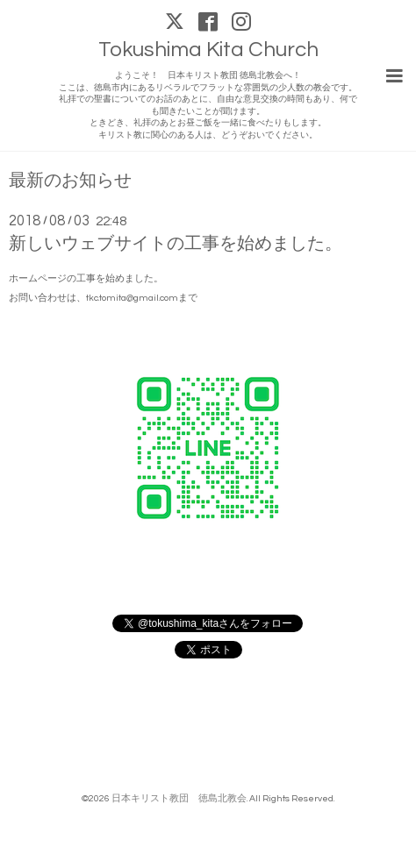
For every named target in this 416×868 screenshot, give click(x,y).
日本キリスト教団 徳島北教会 (179, 798)
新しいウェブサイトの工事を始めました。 (176, 244)
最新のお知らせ (70, 181)
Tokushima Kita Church (208, 50)
